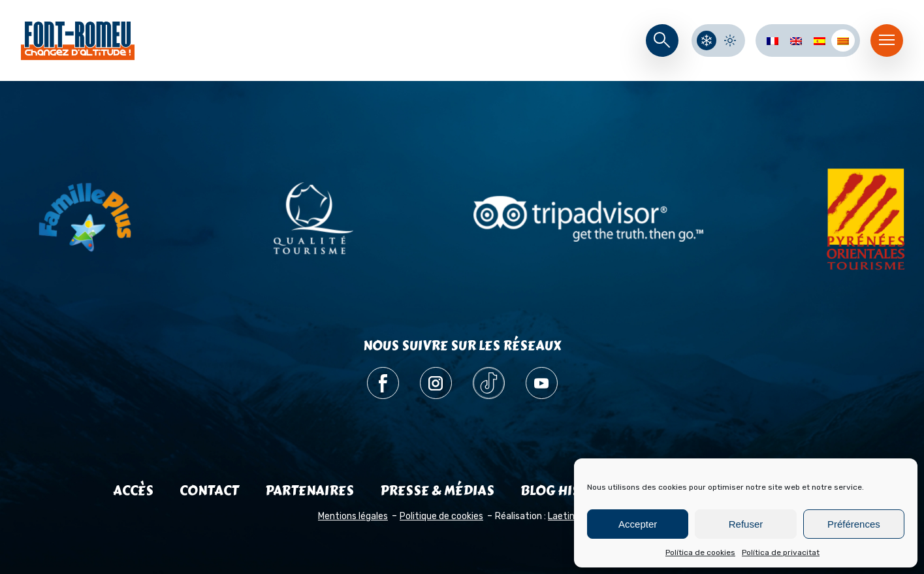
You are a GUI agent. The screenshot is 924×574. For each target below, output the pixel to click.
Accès (133, 491)
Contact (209, 491)
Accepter (638, 524)
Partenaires (310, 491)
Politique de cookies (441, 516)
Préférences (854, 524)
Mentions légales (353, 516)
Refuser (746, 524)
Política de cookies (700, 552)
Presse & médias (437, 491)
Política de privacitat (781, 552)
